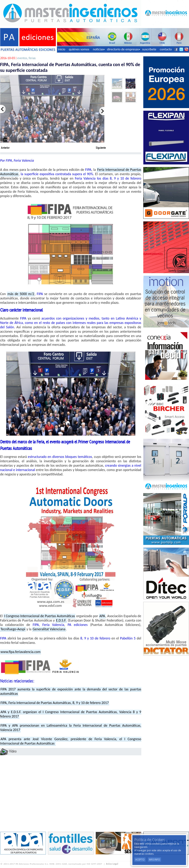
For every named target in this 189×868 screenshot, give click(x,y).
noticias (99, 49)
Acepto (140, 860)
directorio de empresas (123, 49)
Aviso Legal (112, 864)
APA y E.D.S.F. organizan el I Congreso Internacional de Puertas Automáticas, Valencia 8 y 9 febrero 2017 (71, 714)
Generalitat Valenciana (49, 629)
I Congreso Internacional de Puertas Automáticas (39, 616)
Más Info (155, 860)
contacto (166, 49)
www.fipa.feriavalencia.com (21, 652)
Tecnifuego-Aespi (13, 629)
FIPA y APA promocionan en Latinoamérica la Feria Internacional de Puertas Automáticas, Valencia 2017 (71, 728)
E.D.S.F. (61, 620)
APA (102, 616)
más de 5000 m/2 (21, 294)
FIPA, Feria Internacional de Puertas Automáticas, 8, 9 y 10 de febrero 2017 (55, 703)
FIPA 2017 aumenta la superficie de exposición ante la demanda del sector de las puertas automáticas (71, 691)
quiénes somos (79, 49)
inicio (62, 49)
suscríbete (149, 49)
